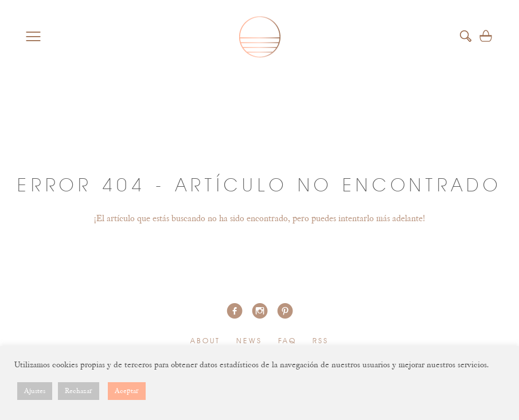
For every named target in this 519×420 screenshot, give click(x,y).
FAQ (288, 341)
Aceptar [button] (127, 391)
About (206, 341)
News (249, 341)
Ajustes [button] (35, 391)
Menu (33, 36)
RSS (321, 341)
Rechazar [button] (79, 391)
